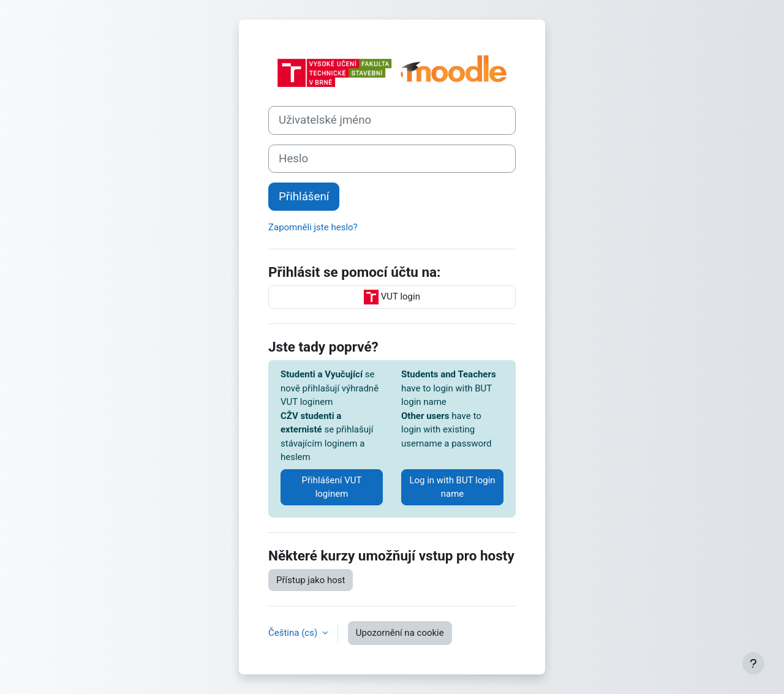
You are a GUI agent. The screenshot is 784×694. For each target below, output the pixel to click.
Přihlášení (304, 197)
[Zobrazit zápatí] (753, 663)
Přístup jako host (311, 580)
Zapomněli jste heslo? (313, 227)
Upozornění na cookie (400, 633)
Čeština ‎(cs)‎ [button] (294, 633)
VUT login (392, 297)
